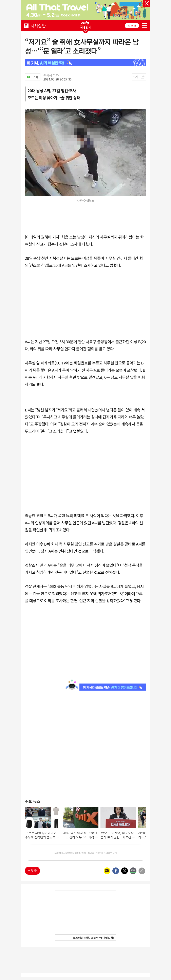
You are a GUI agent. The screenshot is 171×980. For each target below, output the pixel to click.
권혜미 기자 (51, 75)
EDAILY (26, 26)
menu (145, 26)
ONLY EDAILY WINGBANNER (85, 25)
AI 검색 (132, 26)
